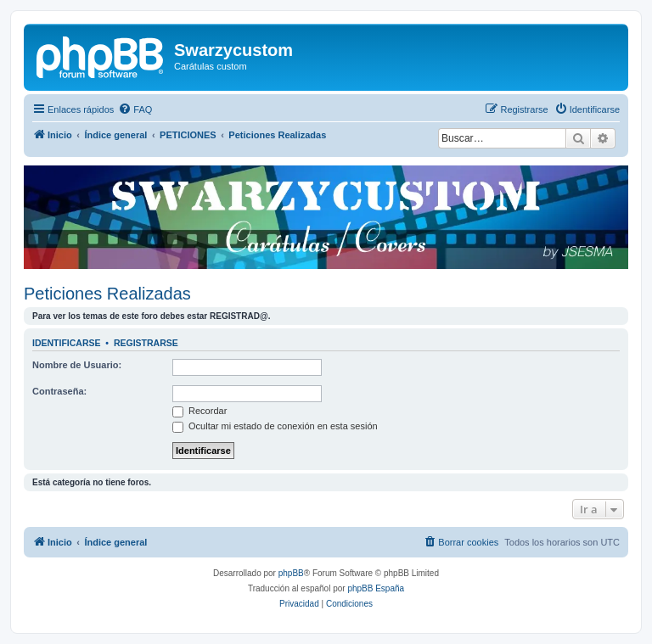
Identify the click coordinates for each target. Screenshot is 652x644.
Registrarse (146, 343)
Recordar (200, 411)
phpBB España (376, 588)
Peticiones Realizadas (107, 294)
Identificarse (67, 343)
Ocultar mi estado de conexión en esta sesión (275, 426)
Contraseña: (59, 391)
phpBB (291, 573)
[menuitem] (135, 109)
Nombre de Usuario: (77, 365)
